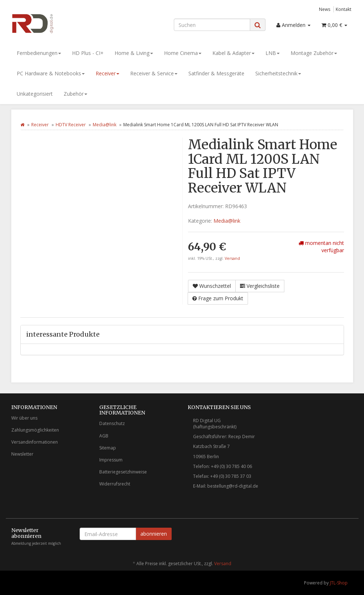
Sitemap (108, 448)
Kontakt (343, 9)
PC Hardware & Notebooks (51, 73)
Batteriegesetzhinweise (123, 472)
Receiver (107, 73)
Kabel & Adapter (233, 53)
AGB (104, 436)
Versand (232, 258)
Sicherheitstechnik (278, 73)
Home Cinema (183, 53)
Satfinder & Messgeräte (216, 73)
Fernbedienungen (39, 53)
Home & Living (134, 53)
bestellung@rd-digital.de (233, 486)
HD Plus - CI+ (88, 53)
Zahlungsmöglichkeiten (35, 430)
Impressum (111, 460)
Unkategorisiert (35, 94)
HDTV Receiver (71, 125)
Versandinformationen (35, 442)
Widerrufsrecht (115, 484)
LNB (273, 53)
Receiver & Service (154, 73)
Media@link (105, 125)
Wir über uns (24, 418)
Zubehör (75, 94)
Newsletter (22, 454)
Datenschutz (112, 423)
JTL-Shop (339, 583)
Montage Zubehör (314, 53)
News (325, 9)
